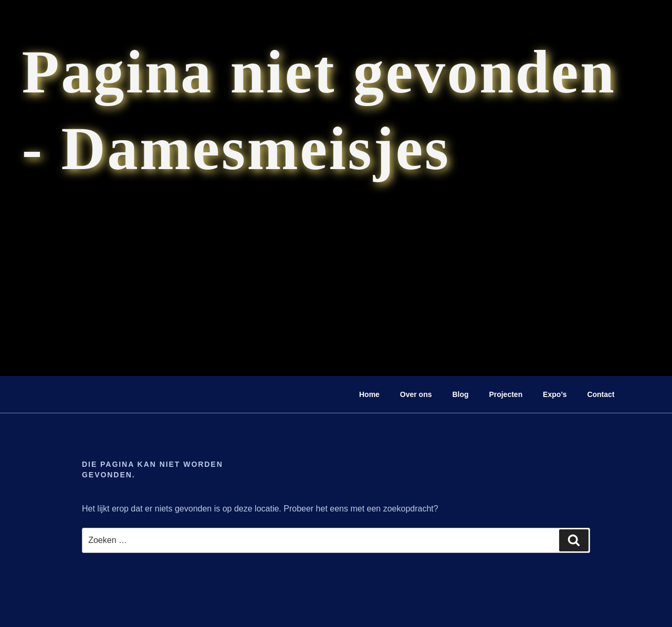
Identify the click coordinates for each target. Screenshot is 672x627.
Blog (460, 394)
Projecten (506, 394)
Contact (601, 394)
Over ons (416, 394)
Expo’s (555, 394)
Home (369, 394)
